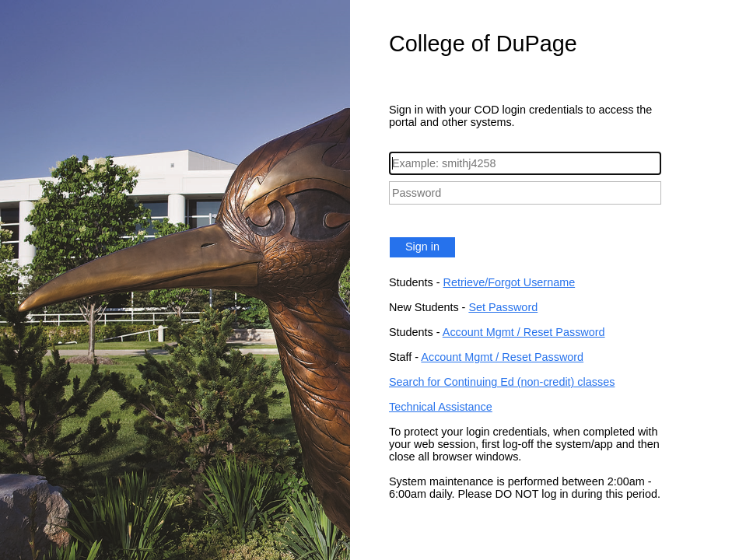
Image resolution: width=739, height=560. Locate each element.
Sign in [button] (422, 247)
